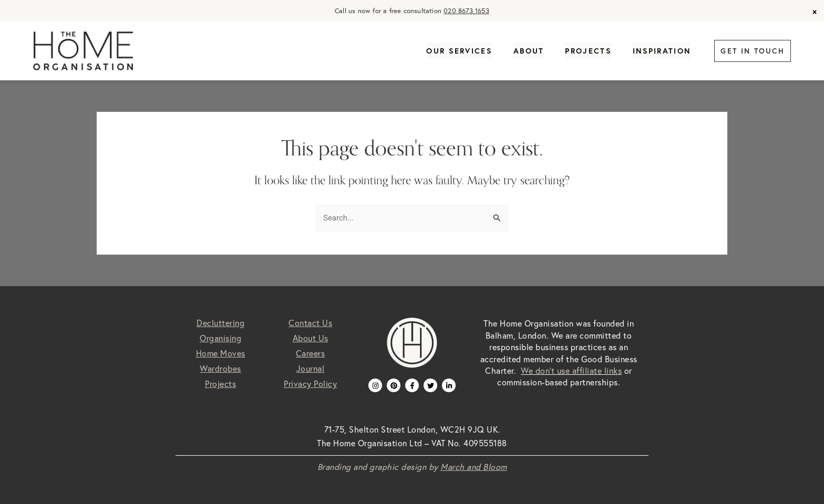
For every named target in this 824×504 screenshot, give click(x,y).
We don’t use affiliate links (571, 371)
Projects (588, 51)
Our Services (459, 51)
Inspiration (662, 51)
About (529, 51)
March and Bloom (474, 467)
